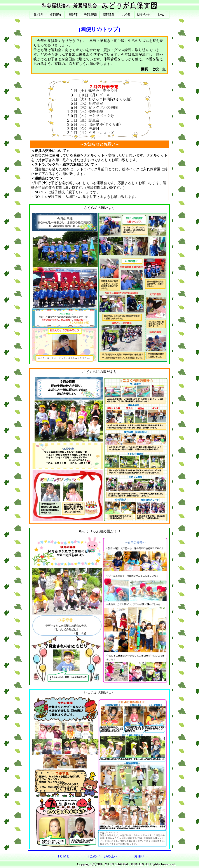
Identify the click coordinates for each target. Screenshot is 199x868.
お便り (139, 856)
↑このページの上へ (103, 856)
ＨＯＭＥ (63, 856)
